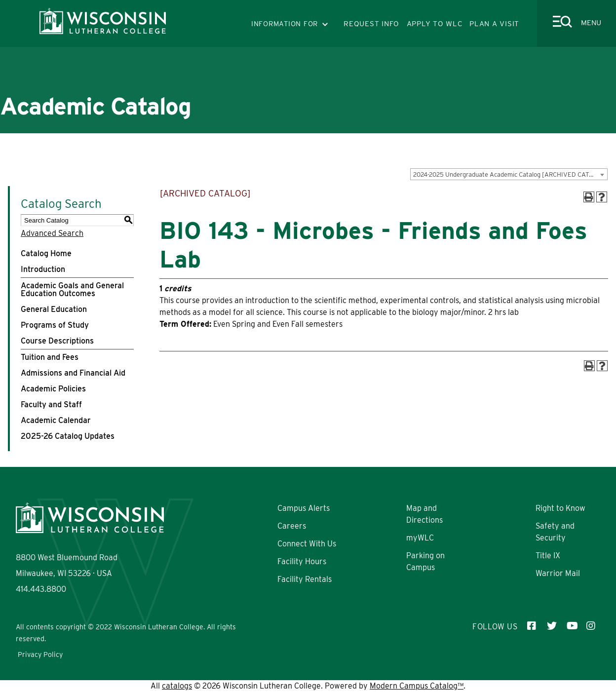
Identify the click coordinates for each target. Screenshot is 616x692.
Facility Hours (302, 561)
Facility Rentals (305, 579)
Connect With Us (307, 544)
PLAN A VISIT (494, 24)
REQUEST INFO (371, 24)
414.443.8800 (41, 589)
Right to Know (560, 508)
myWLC (420, 538)
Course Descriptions (57, 341)
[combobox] (509, 174)
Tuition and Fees (50, 357)
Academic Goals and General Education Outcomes (72, 289)
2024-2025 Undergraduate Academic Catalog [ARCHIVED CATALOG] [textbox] (510, 174)
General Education (54, 309)
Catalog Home (46, 253)
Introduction (43, 269)
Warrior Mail (558, 573)
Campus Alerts (304, 508)
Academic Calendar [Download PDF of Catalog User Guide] (56, 420)
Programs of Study (55, 325)
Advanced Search (52, 233)
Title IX (548, 556)
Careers (292, 526)
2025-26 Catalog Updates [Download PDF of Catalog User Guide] (68, 436)
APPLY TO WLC (435, 24)
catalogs (177, 686)
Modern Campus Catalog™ (417, 686)
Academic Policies (53, 389)
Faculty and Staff (51, 404)
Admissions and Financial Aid (73, 373)
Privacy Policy (40, 654)
